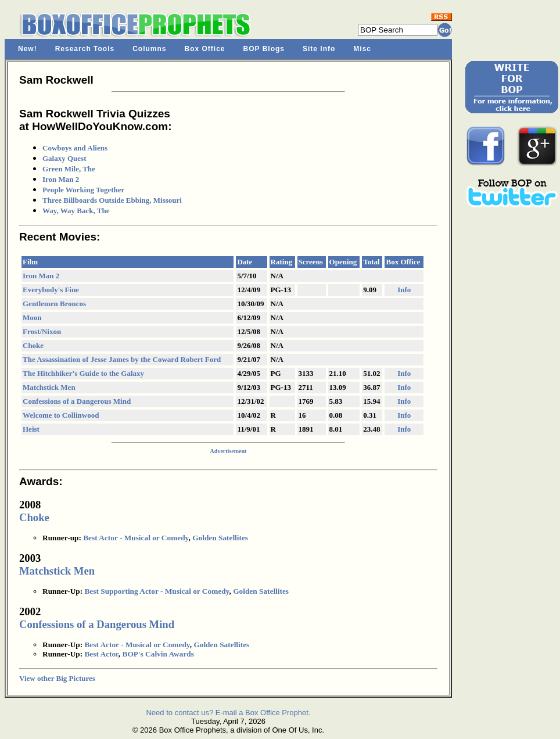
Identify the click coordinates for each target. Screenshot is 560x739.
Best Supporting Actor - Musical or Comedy (157, 591)
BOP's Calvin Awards (158, 654)
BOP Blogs (264, 49)
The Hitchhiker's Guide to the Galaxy (83, 373)
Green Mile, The (69, 169)
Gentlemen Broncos (54, 304)
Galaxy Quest (64, 158)
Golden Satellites (220, 538)
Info (404, 290)
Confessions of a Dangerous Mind (77, 401)
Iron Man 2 (61, 179)
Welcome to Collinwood (61, 415)
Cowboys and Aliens (75, 148)
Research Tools (85, 49)
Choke (33, 345)
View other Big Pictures (57, 678)
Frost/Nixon (42, 331)
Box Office (205, 49)
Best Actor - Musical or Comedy (136, 538)
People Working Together (83, 190)
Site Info (319, 49)
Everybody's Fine (51, 290)
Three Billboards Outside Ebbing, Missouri (112, 200)
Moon (32, 318)
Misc (362, 49)
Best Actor (101, 654)
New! (28, 49)
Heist (31, 429)
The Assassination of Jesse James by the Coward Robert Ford (122, 359)
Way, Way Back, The (76, 211)
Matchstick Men (49, 387)
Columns (149, 49)
